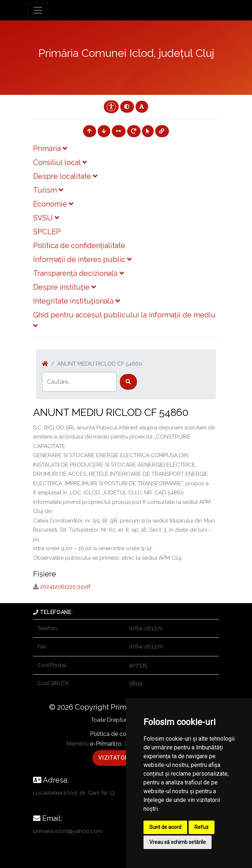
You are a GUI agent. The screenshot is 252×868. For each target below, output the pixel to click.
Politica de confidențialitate (79, 246)
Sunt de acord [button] (165, 827)
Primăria (50, 148)
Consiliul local (60, 162)
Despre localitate (65, 176)
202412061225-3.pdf (65, 587)
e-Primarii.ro (106, 744)
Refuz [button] (202, 827)
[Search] (79, 382)
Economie (53, 204)
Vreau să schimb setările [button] (178, 842)
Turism (48, 190)
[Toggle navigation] (38, 10)
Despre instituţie (64, 287)
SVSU (46, 218)
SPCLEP (47, 232)
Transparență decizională (78, 273)
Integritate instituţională (76, 301)
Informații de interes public (82, 259)
